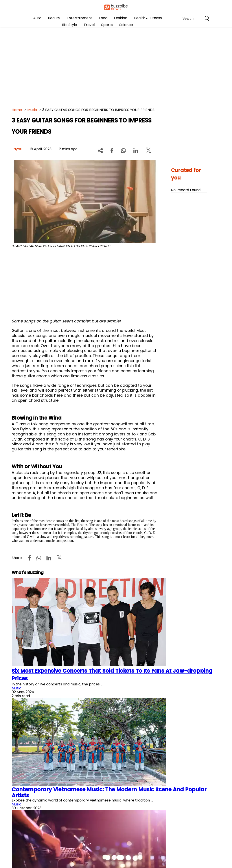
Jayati (17, 149)
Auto (37, 18)
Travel (89, 25)
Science (126, 25)
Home (17, 110)
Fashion (121, 18)
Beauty (54, 18)
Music (32, 110)
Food (103, 18)
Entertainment (79, 18)
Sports (107, 25)
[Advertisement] (116, 66)
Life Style (69, 25)
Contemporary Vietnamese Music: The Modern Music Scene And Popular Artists (109, 792)
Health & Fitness (148, 18)
